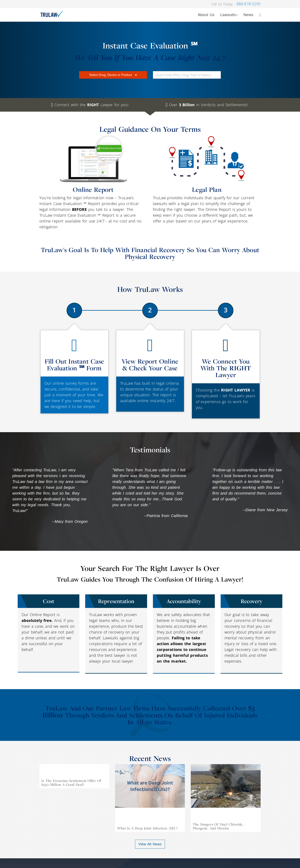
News (248, 15)
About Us (206, 15)
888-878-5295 (249, 4)
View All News (150, 844)
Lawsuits (229, 15)
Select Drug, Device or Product (113, 75)
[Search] (260, 15)
